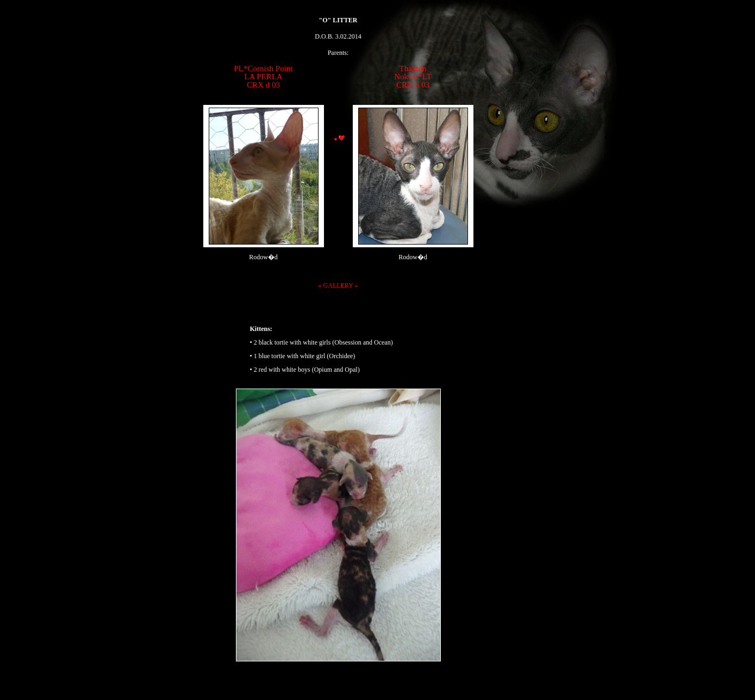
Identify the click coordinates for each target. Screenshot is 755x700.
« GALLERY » (338, 285)
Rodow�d (263, 257)
